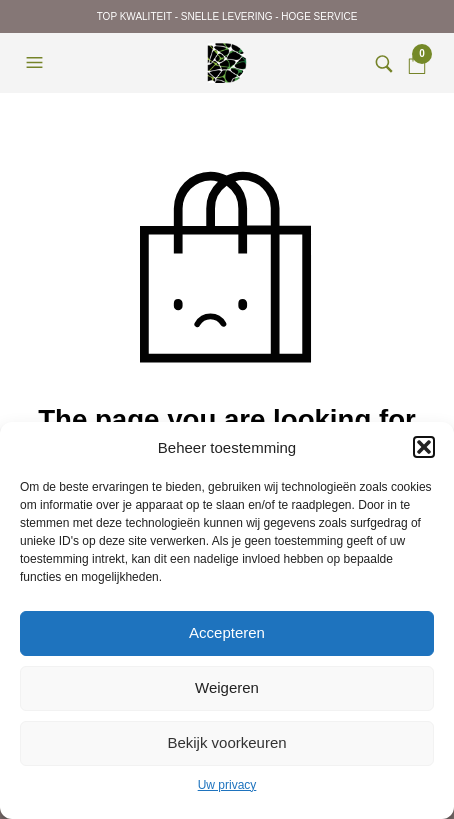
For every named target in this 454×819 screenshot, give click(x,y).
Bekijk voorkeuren (226, 742)
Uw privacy (227, 785)
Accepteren (227, 632)
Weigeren (227, 687)
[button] (424, 447)
